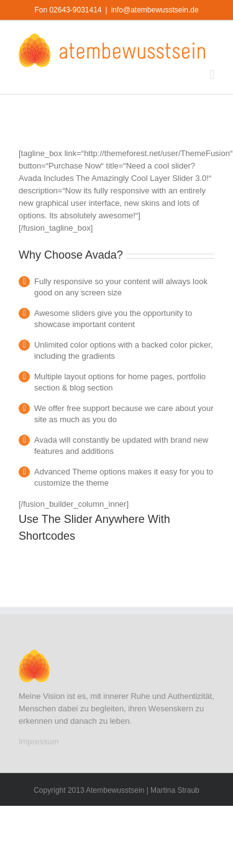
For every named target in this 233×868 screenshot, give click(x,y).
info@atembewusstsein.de (155, 10)
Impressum (39, 741)
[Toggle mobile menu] (212, 75)
